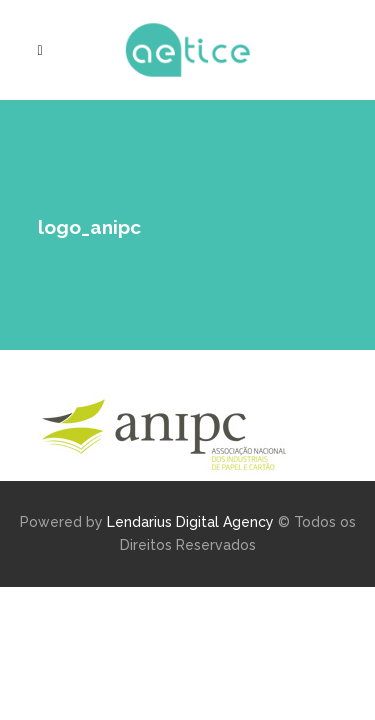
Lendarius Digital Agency (190, 522)
